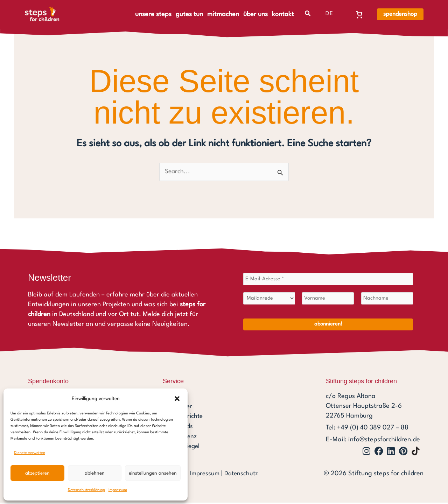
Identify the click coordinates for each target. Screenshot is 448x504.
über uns (255, 14)
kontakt (283, 14)
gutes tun (189, 14)
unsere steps (153, 14)
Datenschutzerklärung (86, 490)
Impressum (118, 490)
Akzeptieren (37, 473)
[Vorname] (328, 300)
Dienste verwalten (30, 453)
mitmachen (223, 14)
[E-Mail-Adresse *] (328, 280)
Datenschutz (242, 475)
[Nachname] (387, 300)
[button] (177, 399)
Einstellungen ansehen (153, 473)
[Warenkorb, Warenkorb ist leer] (359, 14)
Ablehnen (95, 473)
